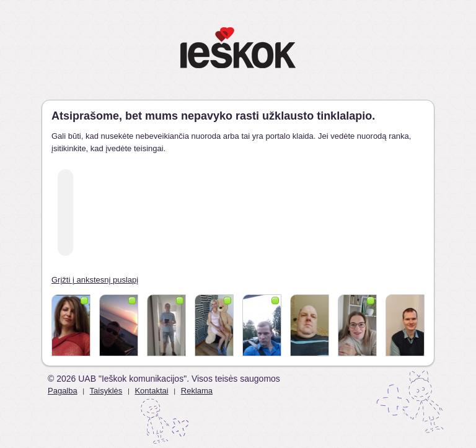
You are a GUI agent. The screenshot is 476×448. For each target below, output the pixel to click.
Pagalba (63, 391)
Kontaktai (151, 391)
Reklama (197, 391)
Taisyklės (106, 391)
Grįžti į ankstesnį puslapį (95, 280)
